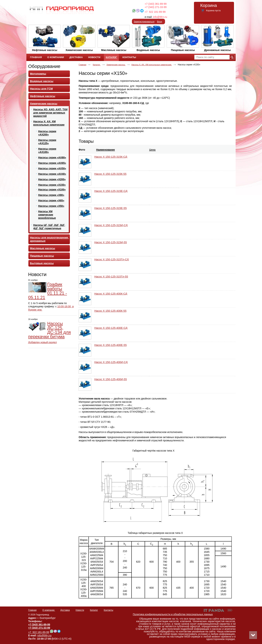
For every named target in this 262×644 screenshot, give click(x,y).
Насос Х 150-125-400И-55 (111, 379)
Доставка (65, 610)
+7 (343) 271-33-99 (156, 7)
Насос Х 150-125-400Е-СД (111, 328)
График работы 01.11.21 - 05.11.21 (48, 291)
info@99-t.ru (160, 17)
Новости (37, 274)
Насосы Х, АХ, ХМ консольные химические (152, 65)
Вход (159, 22)
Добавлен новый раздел (43, 342)
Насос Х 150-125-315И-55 (111, 242)
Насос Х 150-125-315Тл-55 (111, 276)
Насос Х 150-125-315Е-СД (111, 191)
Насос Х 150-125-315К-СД (111, 157)
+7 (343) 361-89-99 (156, 4)
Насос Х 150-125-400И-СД (111, 362)
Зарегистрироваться (144, 22)
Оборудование (44, 66)
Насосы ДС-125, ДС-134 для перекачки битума (49, 330)
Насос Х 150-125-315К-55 (111, 174)
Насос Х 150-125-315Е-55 (111, 208)
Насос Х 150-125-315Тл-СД (112, 259)
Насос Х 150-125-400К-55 (111, 311)
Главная (82, 65)
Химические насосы (116, 65)
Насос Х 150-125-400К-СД (111, 294)
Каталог (111, 57)
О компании (49, 610)
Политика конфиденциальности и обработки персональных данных (173, 614)
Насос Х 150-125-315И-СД (111, 225)
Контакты (108, 610)
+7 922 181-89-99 (155, 12)
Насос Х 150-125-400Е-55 (111, 345)
